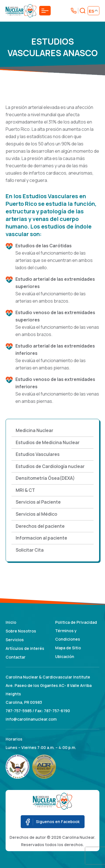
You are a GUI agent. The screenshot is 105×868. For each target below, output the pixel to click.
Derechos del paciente (40, 526)
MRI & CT (25, 490)
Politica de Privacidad (76, 622)
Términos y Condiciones (68, 635)
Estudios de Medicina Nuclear (48, 442)
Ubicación (65, 656)
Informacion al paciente (41, 538)
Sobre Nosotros (21, 631)
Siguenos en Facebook (53, 822)
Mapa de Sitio (68, 648)
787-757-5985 (19, 711)
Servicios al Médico (36, 514)
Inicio (11, 622)
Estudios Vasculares (38, 454)
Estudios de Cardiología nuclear (50, 466)
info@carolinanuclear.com (31, 719)
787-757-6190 (57, 711)
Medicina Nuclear (34, 430)
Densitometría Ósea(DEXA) (45, 478)
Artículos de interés (25, 648)
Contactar (16, 657)
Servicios (15, 640)
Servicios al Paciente (38, 502)
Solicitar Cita (30, 550)
